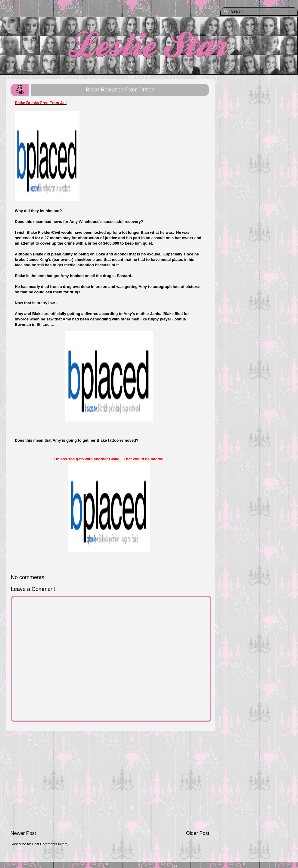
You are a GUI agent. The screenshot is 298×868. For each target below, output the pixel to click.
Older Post (198, 833)
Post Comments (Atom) (50, 844)
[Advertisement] (110, 781)
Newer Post (23, 833)
